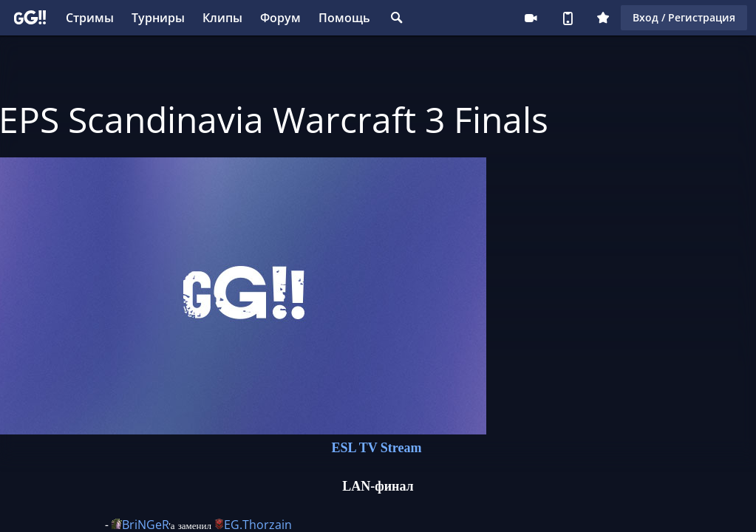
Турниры (158, 18)
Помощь (344, 18)
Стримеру (531, 18)
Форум (280, 18)
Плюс (603, 18)
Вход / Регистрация (684, 17)
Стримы (90, 18)
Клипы (222, 18)
